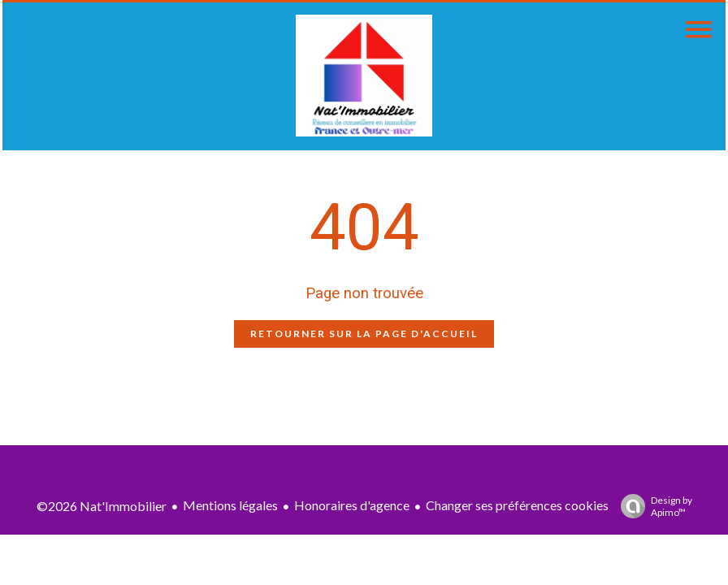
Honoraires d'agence (352, 505)
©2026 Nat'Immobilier (102, 506)
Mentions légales (230, 505)
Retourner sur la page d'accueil (364, 334)
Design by (652, 506)
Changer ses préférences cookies (517, 505)
